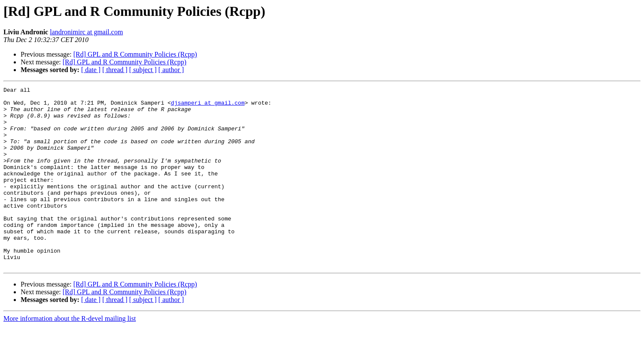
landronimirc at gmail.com (86, 32)
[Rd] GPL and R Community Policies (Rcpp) (135, 54)
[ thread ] (115, 70)
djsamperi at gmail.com (208, 106)
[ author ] (171, 70)
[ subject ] (143, 70)
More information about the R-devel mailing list (70, 354)
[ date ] (91, 70)
